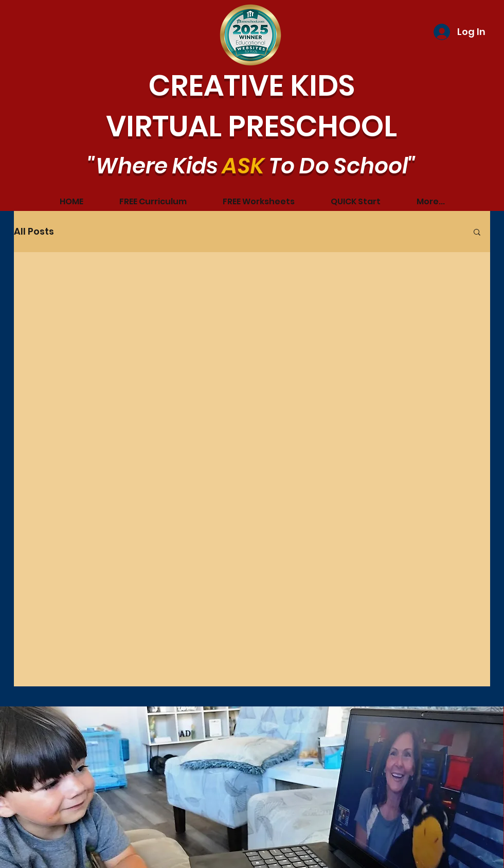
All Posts (34, 231)
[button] (477, 233)
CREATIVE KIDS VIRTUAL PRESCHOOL (251, 106)
